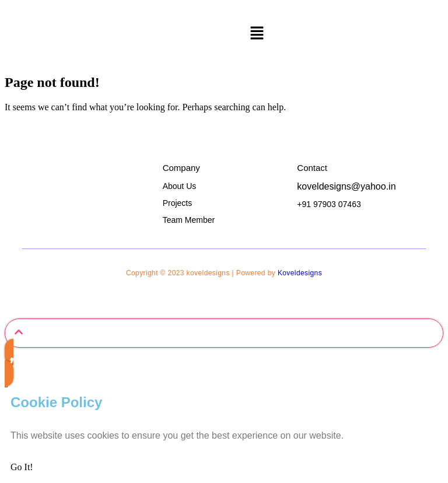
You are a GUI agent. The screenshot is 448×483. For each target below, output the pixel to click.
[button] (257, 34)
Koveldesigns (300, 273)
